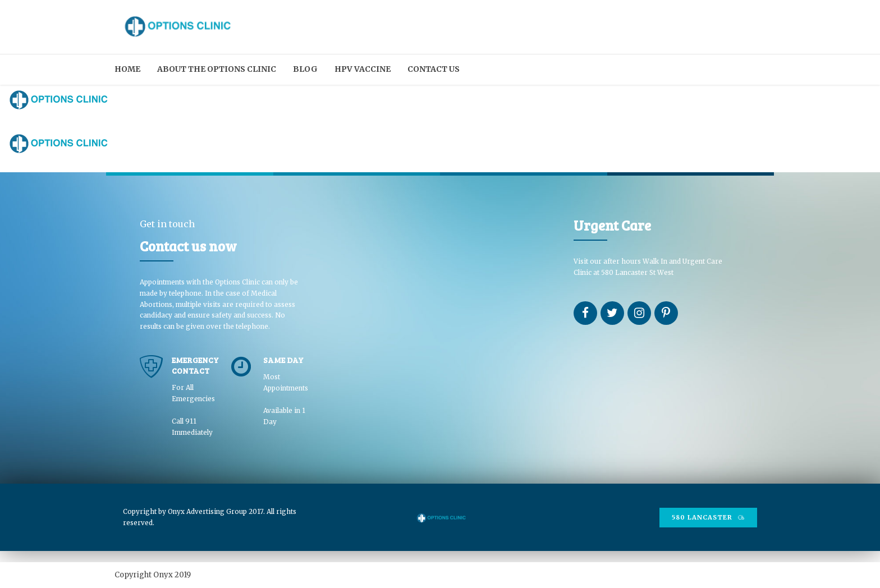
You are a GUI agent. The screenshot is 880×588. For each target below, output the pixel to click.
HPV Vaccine (363, 69)
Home (127, 69)
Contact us (434, 69)
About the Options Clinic (217, 69)
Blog (305, 69)
